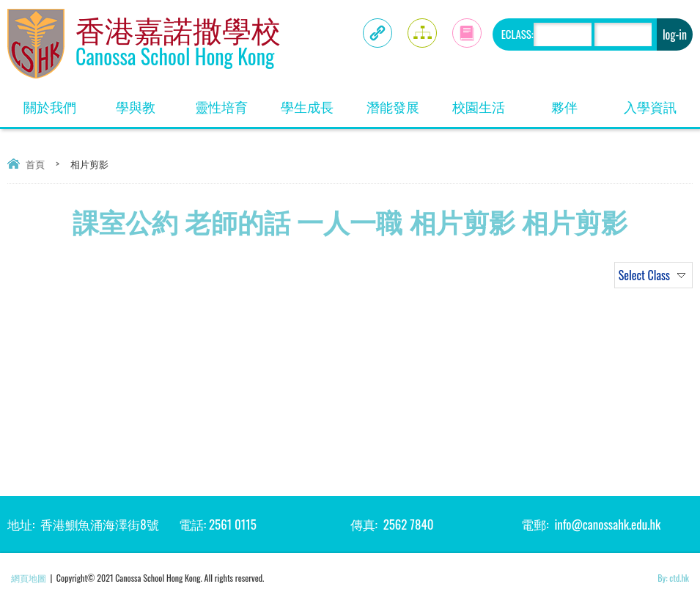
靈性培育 (221, 106)
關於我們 (50, 106)
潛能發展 (393, 106)
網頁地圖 (29, 578)
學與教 (136, 106)
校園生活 (479, 106)
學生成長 (307, 106)
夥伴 (564, 106)
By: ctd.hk (673, 578)
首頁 (35, 164)
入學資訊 (650, 106)
